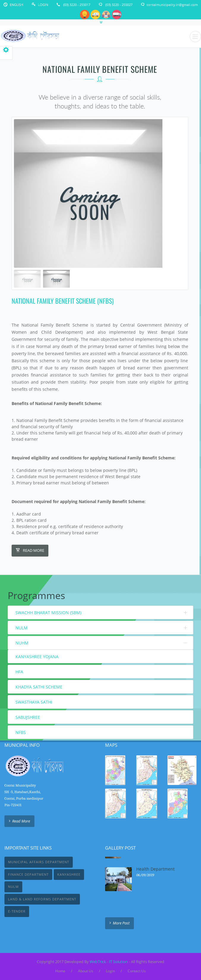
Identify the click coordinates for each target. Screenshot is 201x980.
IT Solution (118, 962)
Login (43, 5)
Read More (30, 550)
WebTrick (98, 962)
